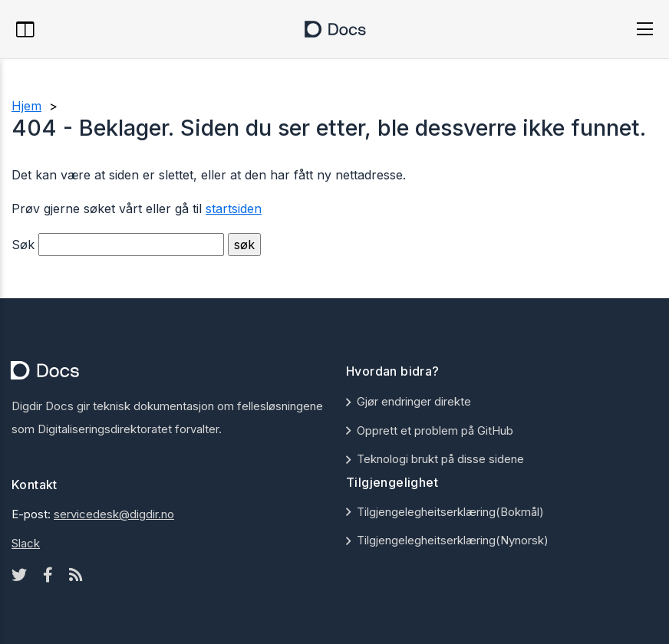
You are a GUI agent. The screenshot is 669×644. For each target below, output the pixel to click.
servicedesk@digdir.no (114, 514)
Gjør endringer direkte (414, 401)
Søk (23, 245)
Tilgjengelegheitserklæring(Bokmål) (450, 512)
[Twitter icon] (19, 575)
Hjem (26, 106)
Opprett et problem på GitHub (435, 430)
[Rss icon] (76, 575)
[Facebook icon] (48, 575)
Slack (26, 543)
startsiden (234, 209)
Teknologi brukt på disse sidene (440, 459)
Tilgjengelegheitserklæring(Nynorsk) (453, 540)
